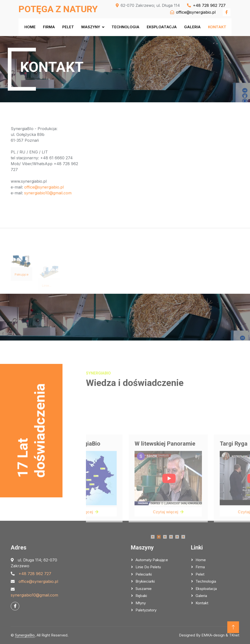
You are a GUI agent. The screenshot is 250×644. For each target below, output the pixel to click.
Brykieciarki (145, 581)
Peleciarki (144, 574)
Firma (49, 27)
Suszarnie (144, 589)
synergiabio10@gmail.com (48, 193)
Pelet (68, 27)
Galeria (192, 27)
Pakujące (22, 282)
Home (30, 27)
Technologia (125, 27)
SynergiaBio (25, 635)
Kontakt (217, 27)
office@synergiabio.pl (44, 187)
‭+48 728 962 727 (35, 574)
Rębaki (141, 596)
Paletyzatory (146, 610)
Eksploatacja (162, 27)
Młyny (141, 603)
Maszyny (91, 27)
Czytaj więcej (168, 544)
